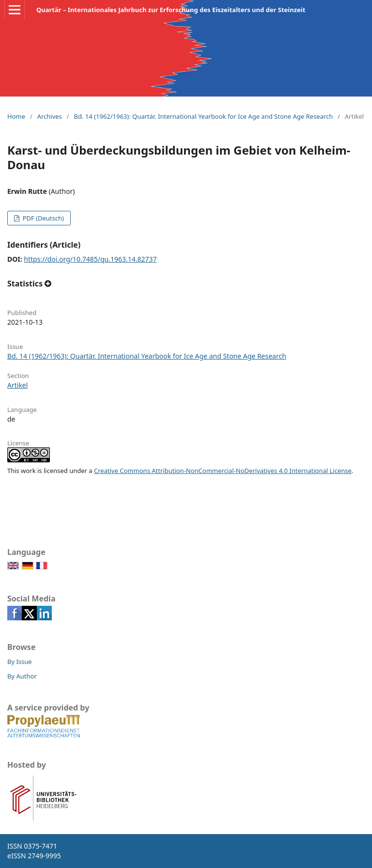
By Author (22, 676)
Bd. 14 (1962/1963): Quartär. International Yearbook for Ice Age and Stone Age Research (203, 116)
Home (16, 116)
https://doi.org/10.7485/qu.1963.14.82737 (90, 259)
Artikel (17, 385)
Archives (50, 116)
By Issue (20, 662)
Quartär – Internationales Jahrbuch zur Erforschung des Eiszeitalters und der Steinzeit (171, 10)
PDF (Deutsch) (42, 218)
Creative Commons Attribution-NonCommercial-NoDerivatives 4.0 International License (223, 471)
